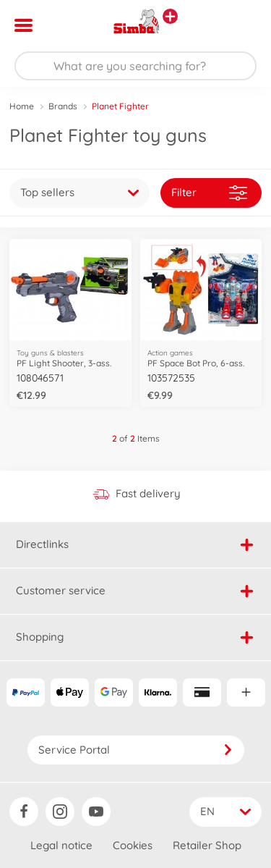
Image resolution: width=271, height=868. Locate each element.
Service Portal (136, 750)
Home (22, 106)
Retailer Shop (207, 845)
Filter (209, 193)
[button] (240, 25)
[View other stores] (170, 16)
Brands (63, 106)
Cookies (133, 845)
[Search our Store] (135, 66)
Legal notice (61, 845)
